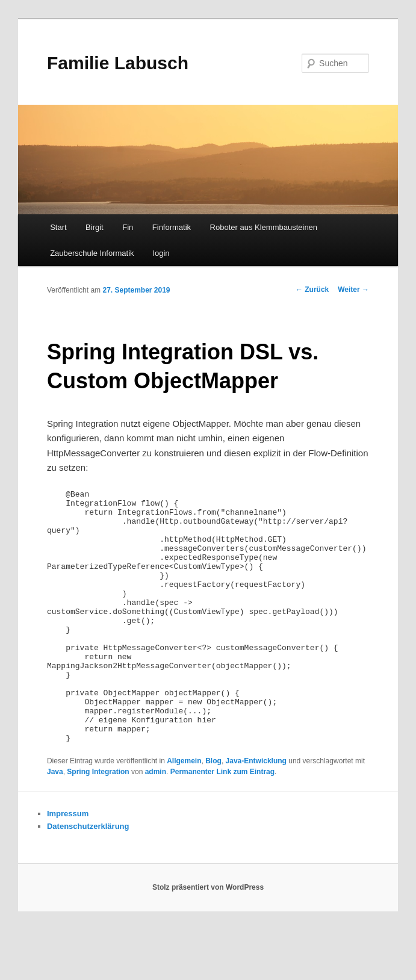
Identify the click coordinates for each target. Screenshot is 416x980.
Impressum (68, 864)
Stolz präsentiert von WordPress (208, 938)
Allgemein (184, 811)
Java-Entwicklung (256, 811)
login (161, 253)
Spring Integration (98, 822)
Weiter (353, 290)
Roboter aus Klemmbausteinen (264, 227)
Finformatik (172, 227)
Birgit (95, 227)
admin (156, 822)
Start (58, 227)
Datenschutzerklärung (88, 877)
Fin (128, 227)
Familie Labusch (118, 63)
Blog (213, 811)
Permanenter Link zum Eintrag (222, 822)
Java (55, 822)
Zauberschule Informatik (92, 253)
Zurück (312, 290)
